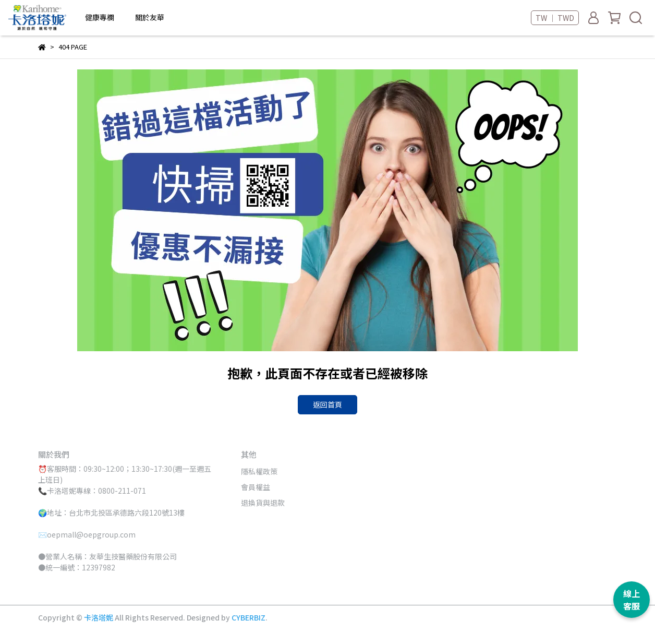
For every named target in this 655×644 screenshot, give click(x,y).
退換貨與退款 (263, 503)
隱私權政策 (259, 471)
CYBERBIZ (248, 617)
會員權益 (256, 487)
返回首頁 (327, 404)
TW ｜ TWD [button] (555, 18)
